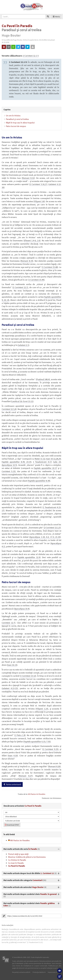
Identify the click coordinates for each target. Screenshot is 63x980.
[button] (60, 971)
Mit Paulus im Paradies (37, 794)
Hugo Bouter (38, 887)
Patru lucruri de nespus (16, 126)
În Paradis (33, 849)
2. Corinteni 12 (47, 873)
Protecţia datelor (38, 972)
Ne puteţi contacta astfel (21, 972)
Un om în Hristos (13, 116)
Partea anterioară (12, 784)
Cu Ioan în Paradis (16, 863)
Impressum (52, 972)
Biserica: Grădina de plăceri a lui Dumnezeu (27, 857)
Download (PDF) (12, 825)
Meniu (56, 17)
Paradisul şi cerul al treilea (17, 119)
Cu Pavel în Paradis (17, 866)
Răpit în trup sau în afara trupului (20, 123)
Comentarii (37, 880)
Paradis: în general (48, 894)
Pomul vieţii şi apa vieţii (18, 854)
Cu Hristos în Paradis (17, 860)
